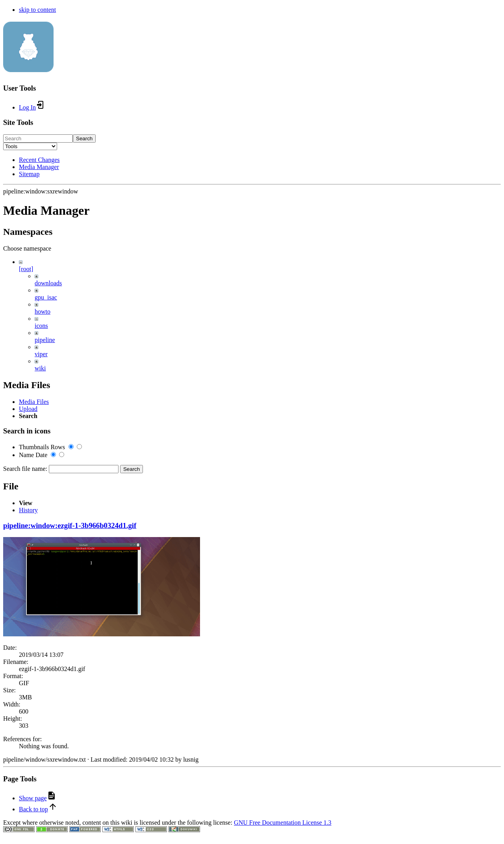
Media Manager (39, 167)
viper (41, 354)
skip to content (37, 10)
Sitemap (29, 174)
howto (43, 311)
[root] (26, 269)
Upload (28, 518)
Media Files (34, 510)
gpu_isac (46, 297)
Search (84, 138)
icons (41, 326)
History (28, 833)
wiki (40, 368)
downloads (48, 283)
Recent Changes (39, 160)
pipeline (45, 340)
